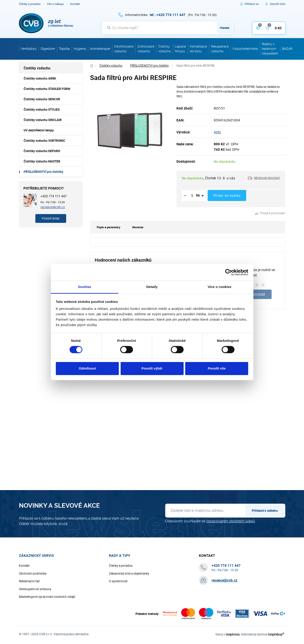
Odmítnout (87, 368)
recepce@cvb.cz (53, 207)
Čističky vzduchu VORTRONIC (44, 141)
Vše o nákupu (55, 4)
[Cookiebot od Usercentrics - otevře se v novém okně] (229, 272)
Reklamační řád (29, 581)
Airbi (217, 132)
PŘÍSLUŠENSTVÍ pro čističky (43, 172)
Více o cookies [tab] (220, 287)
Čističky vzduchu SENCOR (42, 99)
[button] (264, 178)
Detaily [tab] (152, 287)
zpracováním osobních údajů (231, 521)
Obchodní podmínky (33, 573)
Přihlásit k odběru (265, 511)
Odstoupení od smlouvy (35, 589)
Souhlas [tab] (84, 287)
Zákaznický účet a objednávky (129, 573)
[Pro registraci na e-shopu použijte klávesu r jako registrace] (277, 4)
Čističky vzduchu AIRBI (40, 78)
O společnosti (118, 581)
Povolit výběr (152, 368)
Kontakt (75, 4)
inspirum (233, 634)
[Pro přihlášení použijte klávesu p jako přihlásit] (253, 4)
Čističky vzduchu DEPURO (42, 151)
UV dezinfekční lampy (39, 130)
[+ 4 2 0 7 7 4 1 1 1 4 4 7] (168, 15)
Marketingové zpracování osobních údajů (47, 597)
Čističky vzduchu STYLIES (42, 110)
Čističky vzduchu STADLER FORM (47, 89)
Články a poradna (30, 4)
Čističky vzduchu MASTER (42, 161)
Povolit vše (217, 368)
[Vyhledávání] (167, 28)
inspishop (276, 634)
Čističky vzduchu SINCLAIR (43, 120)
